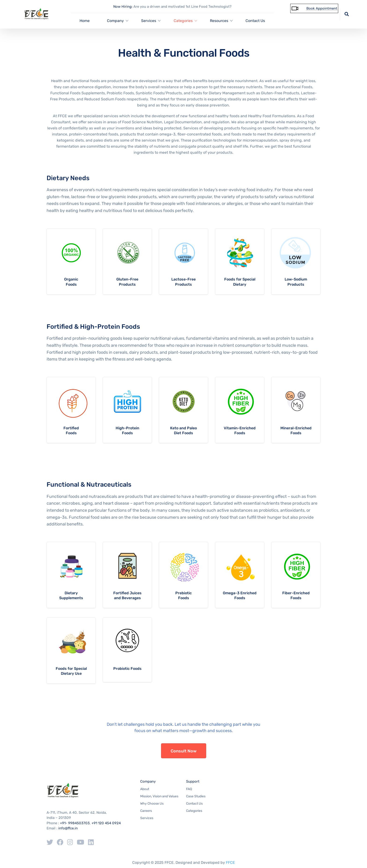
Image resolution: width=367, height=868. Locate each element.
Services (147, 818)
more (71, 261)
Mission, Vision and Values (159, 796)
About (145, 789)
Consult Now (184, 751)
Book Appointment (322, 8)
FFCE (230, 863)
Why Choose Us (152, 804)
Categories (194, 811)
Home (85, 21)
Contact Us (255, 21)
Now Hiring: (123, 7)
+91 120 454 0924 (106, 823)
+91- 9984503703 (75, 823)
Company (148, 781)
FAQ (189, 789)
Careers (146, 811)
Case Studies (196, 796)
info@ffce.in (68, 828)
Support (193, 781)
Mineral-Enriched (296, 428)
